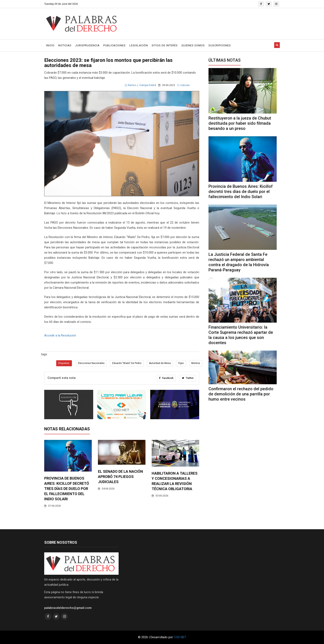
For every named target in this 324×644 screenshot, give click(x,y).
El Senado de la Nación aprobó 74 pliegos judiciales (120, 476)
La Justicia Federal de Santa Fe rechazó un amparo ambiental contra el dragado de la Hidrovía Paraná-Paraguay (239, 262)
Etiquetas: (64, 363)
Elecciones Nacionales (91, 363)
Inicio (50, 45)
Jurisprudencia (87, 45)
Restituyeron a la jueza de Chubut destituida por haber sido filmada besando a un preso (240, 123)
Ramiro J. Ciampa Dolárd (140, 85)
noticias (183, 85)
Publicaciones (114, 45)
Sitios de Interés (165, 45)
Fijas (181, 363)
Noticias (65, 45)
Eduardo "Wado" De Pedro (127, 363)
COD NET (180, 637)
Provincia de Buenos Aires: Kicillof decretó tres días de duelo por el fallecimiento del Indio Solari (67, 489)
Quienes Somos (193, 45)
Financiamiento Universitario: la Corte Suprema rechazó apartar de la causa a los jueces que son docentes (241, 335)
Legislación (139, 45)
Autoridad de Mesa (160, 363)
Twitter (188, 378)
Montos (196, 363)
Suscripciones (220, 45)
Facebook (166, 378)
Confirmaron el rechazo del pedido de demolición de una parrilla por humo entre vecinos (241, 394)
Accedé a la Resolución (60, 335)
